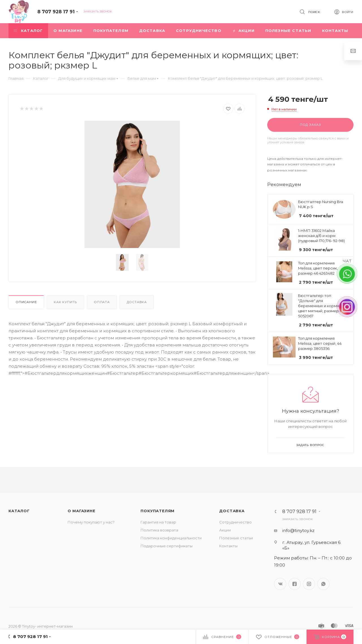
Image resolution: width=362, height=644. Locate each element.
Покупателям (158, 511)
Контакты (228, 546)
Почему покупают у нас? (91, 522)
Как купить (65, 302)
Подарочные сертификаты (167, 546)
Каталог (19, 511)
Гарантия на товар (158, 522)
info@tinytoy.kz (298, 530)
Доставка (137, 302)
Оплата (102, 302)
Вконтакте (280, 584)
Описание (26, 302)
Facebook (295, 584)
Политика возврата (159, 530)
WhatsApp (323, 584)
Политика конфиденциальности (171, 538)
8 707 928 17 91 (56, 12)
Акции (225, 530)
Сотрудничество (235, 522)
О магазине (82, 511)
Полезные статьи (236, 538)
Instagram (309, 584)
